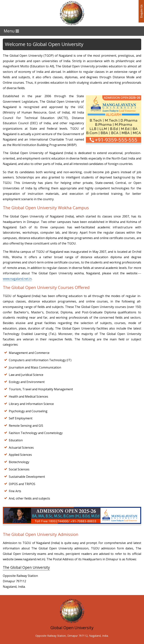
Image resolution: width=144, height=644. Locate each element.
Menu (11, 31)
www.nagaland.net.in (17, 279)
